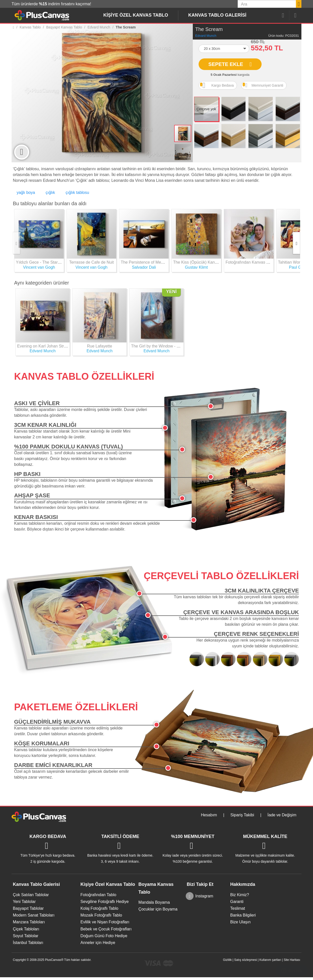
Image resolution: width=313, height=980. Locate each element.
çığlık (50, 192)
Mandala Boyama (154, 902)
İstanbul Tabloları (28, 943)
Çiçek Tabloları (26, 929)
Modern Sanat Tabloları (34, 915)
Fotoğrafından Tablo (98, 895)
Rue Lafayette (100, 346)
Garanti (237, 902)
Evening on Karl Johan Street (43, 346)
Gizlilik (227, 960)
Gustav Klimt (196, 267)
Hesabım (209, 815)
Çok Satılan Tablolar (31, 895)
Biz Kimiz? (240, 895)
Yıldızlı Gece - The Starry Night (44, 262)
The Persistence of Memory (145, 262)
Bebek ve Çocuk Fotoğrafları (106, 929)
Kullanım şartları (270, 960)
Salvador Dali (144, 267)
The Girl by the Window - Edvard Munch (167, 346)
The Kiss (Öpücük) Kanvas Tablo (202, 262)
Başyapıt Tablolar (28, 908)
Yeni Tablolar (24, 902)
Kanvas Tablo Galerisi (217, 15)
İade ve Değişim (282, 815)
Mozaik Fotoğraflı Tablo (101, 915)
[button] (224, 49)
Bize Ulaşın (240, 922)
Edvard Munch (206, 36)
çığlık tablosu (77, 192)
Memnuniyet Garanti (263, 85)
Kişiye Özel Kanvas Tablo (136, 15)
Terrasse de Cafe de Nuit (92, 262)
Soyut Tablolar (26, 936)
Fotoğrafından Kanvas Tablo (251, 262)
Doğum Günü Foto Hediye (104, 936)
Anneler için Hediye (98, 943)
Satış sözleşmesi (245, 960)
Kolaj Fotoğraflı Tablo (99, 908)
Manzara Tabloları (29, 922)
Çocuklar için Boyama (158, 909)
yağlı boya (26, 192)
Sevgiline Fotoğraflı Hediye (104, 902)
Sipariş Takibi (242, 815)
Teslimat (238, 908)
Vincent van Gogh (39, 267)
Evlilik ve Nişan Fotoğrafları (105, 922)
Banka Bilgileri (243, 915)
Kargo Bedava (217, 85)
